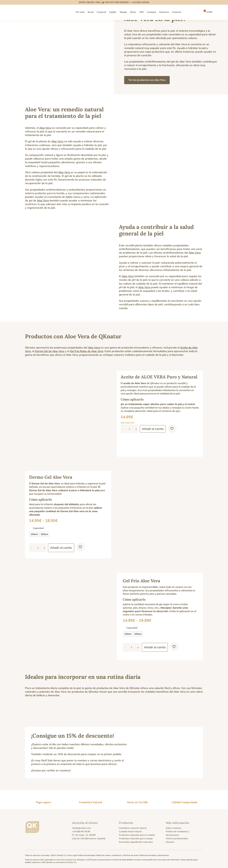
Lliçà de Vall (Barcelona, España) (89, 838)
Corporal (101, 12)
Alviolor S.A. (72, 862)
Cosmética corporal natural (133, 828)
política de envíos (155, 860)
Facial (91, 12)
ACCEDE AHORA (141, 2)
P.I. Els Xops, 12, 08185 (84, 835)
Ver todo (80, 12)
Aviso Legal (72, 855)
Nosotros (164, 12)
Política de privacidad (86, 855)
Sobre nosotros (173, 828)
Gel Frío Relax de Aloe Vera (87, 351)
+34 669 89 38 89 (81, 831)
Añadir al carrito (154, 429)
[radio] (34, 534)
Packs (133, 12)
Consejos (151, 12)
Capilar (113, 12)
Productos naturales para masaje (136, 838)
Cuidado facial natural (130, 831)
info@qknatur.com (81, 828)
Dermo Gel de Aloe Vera (50, 351)
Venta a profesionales (177, 838)
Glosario (170, 842)
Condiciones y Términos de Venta (125, 855)
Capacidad (38, 528)
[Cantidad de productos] (129, 429)
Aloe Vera (45, 128)
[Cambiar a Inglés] (192, 12)
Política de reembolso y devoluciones (154, 855)
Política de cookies (103, 855)
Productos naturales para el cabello (137, 835)
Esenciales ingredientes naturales (136, 842)
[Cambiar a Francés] (198, 12)
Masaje (123, 12)
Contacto (177, 12)
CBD (141, 12)
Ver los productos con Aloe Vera (148, 80)
